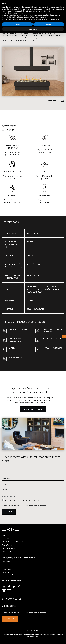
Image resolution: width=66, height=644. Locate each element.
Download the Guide (33, 409)
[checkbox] (33, 500)
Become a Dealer (9, 548)
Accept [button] (49, 24)
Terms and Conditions (24, 506)
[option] (33, 71)
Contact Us (6, 538)
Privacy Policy (7, 557)
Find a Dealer (7, 545)
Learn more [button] (33, 29)
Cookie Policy (6, 572)
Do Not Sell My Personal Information (13, 13)
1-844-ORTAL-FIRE (16, 542)
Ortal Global (6, 562)
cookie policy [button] (60, 9)
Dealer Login (7, 552)
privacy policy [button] (42, 17)
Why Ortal (6, 535)
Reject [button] (17, 24)
